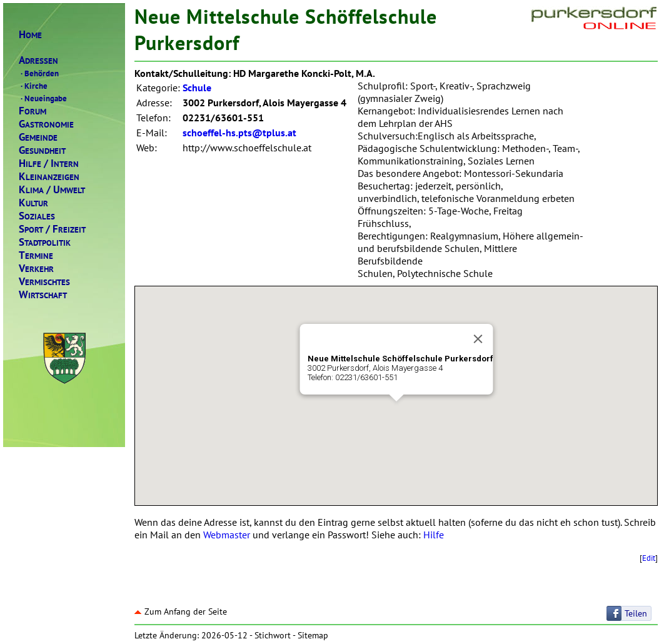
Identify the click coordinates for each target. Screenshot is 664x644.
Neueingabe (43, 98)
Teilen (636, 613)
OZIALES (37, 216)
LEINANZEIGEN (49, 177)
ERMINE (36, 255)
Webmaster (227, 535)
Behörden (39, 73)
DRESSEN (38, 60)
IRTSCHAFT (43, 295)
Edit (649, 558)
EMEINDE (38, 137)
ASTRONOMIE (46, 124)
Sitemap (313, 635)
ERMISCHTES (44, 282)
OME (30, 35)
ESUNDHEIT (42, 150)
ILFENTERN (49, 164)
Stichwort (273, 635)
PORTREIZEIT (52, 229)
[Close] (478, 339)
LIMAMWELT (52, 190)
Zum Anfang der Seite (181, 611)
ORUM (33, 111)
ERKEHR (36, 269)
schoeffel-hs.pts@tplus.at (239, 133)
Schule (197, 88)
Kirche (33, 86)
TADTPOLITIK (45, 242)
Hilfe (434, 535)
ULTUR (33, 203)
